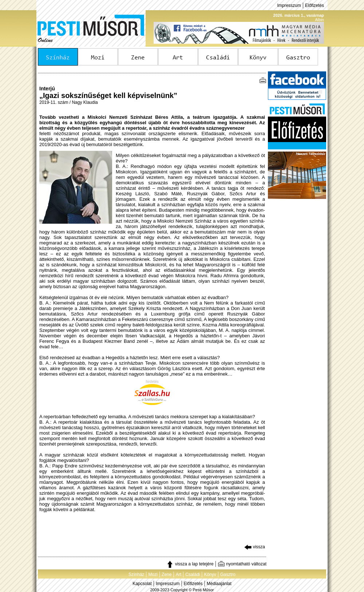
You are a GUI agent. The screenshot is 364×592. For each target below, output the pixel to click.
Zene (167, 575)
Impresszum (289, 5)
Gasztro (228, 575)
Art (179, 575)
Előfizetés (314, 5)
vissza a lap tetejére (190, 564)
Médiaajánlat (219, 584)
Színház (136, 575)
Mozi (153, 575)
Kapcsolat (142, 584)
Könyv (210, 575)
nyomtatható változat (242, 564)
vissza (255, 547)
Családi (193, 575)
